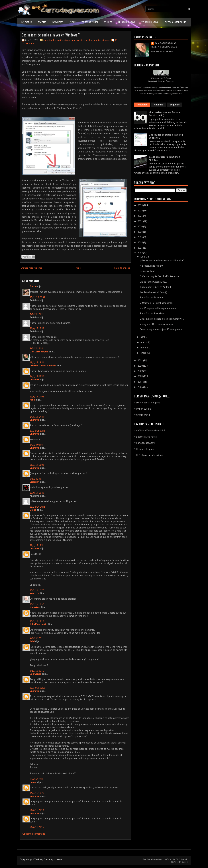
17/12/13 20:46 (37, 431)
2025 (140, 205)
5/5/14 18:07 (36, 479)
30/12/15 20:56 (37, 688)
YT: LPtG (108, 22)
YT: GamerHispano (150, 22)
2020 (140, 227)
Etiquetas (175, 105)
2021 (140, 221)
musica (76, 40)
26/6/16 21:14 (37, 810)
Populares (142, 105)
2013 (140, 248)
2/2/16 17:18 (36, 779)
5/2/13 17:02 (36, 314)
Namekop (35, 607)
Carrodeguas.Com (154, 859)
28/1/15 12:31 (37, 545)
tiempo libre (86, 40)
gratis (60, 40)
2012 (140, 253)
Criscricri (35, 482)
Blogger (185, 862)
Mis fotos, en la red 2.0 (151, 266)
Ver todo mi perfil (162, 51)
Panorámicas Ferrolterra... (153, 298)
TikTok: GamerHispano (175, 22)
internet (67, 40)
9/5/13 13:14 (36, 349)
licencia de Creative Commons (161, 81)
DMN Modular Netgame (148, 403)
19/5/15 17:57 (37, 604)
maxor (33, 782)
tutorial (97, 40)
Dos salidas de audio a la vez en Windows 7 (51, 35)
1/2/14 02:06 (36, 445)
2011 (140, 361)
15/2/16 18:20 (37, 793)
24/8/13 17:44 (37, 417)
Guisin (33, 286)
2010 (140, 366)
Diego (33, 510)
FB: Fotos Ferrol (90, 22)
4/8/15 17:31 (36, 638)
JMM (32, 641)
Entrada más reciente (31, 268)
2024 (140, 211)
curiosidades (50, 40)
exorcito (34, 593)
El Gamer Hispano (145, 449)
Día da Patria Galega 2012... (154, 282)
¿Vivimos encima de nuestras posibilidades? (162, 261)
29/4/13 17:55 (37, 328)
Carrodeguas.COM (145, 443)
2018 (140, 232)
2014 (140, 243)
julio (143, 257)
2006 (140, 387)
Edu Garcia (35, 674)
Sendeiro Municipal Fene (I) (153, 292)
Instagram (27, 22)
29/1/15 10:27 (37, 590)
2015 (140, 237)
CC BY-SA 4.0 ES (181, 859)
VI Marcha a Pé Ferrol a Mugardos (157, 303)
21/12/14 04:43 (37, 507)
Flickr (73, 22)
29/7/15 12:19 (37, 621)
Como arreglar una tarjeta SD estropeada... (162, 329)
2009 (140, 371)
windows (106, 40)
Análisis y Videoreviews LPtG (151, 431)
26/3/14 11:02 (37, 465)
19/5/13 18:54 (37, 362)
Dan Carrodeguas (39, 352)
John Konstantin (38, 624)
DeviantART (58, 22)
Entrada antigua (122, 268)
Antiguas (159, 105)
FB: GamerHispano (127, 22)
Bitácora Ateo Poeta (146, 437)
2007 (140, 382)
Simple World (143, 415)
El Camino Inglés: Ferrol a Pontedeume (160, 276)
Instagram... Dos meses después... (157, 324)
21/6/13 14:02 (37, 397)
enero (144, 353)
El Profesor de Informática (149, 455)
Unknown (35, 380)
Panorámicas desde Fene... (153, 313)
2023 (140, 216)
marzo (144, 342)
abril (143, 337)
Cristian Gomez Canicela (43, 366)
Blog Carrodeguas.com (50, 860)
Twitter (42, 22)
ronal (33, 400)
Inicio (78, 268)
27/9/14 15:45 (37, 493)
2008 (140, 376)
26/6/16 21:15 (37, 827)
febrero (144, 348)
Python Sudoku (144, 409)
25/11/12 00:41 (37, 297)
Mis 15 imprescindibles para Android (158, 308)
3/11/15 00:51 (37, 671)
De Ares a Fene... (148, 271)
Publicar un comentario (33, 834)
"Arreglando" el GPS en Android (155, 287)
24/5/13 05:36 (37, 376)
